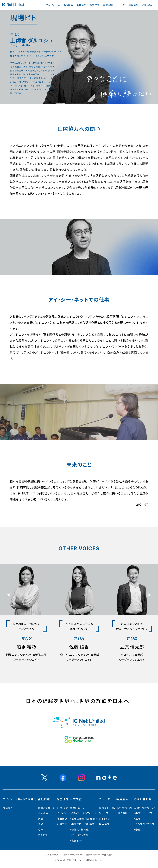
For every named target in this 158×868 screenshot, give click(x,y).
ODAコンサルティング (84, 813)
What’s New (107, 808)
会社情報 (81, 5)
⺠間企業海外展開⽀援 (85, 819)
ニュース (121, 5)
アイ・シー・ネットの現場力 (60, 5)
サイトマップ (52, 854)
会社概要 (43, 813)
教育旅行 (77, 840)
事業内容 (108, 5)
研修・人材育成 (80, 830)
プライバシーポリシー (72, 854)
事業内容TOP (78, 808)
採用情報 (133, 5)
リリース (104, 813)
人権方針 (62, 824)
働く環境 (123, 813)
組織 (40, 819)
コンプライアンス (145, 824)
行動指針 (62, 819)
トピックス (105, 819)
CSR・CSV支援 (80, 835)
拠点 (40, 824)
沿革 (40, 830)
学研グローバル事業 (83, 824)
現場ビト (8, 808)
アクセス (43, 835)
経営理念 (94, 5)
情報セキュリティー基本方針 (99, 854)
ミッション (62, 808)
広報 (138, 819)
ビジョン (61, 813)
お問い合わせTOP (145, 808)
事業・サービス (144, 813)
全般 (138, 830)
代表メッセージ (47, 808)
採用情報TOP (125, 808)
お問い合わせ (149, 5)
